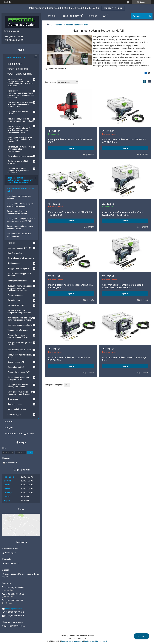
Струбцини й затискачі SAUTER (18, 113)
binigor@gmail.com (14, 609)
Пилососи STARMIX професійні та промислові (19, 312)
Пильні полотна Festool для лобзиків (19, 197)
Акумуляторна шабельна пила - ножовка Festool (21, 227)
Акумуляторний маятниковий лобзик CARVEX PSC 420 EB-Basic (122, 214)
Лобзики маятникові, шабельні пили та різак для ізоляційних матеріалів (20, 180)
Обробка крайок (15, 253)
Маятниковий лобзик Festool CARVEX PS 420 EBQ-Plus (124, 141)
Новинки (92, 16)
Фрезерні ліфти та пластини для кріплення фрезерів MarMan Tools (20, 104)
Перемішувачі (14, 300)
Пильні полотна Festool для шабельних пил (19, 235)
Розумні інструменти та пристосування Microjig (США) (21, 120)
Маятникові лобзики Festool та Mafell (20, 190)
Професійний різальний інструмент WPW (18, 378)
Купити (71, 148)
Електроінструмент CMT (18, 372)
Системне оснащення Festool (21, 325)
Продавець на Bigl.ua (77, 638)
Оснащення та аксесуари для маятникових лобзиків (20, 205)
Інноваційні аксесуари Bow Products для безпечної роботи (20, 140)
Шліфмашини (14, 263)
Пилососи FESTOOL (16, 305)
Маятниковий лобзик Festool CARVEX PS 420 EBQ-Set (70, 214)
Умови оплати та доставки (19, 434)
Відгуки (9, 428)
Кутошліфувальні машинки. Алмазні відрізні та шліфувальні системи (20, 288)
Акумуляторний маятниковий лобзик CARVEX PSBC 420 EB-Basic (122, 286)
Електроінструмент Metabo (20, 350)
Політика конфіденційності (95, 641)
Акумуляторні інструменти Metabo (20, 344)
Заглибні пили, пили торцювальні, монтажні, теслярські (18, 171)
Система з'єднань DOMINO (20, 248)
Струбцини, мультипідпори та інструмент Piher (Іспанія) (21, 393)
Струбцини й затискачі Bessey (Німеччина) (18, 386)
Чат (142, 636)
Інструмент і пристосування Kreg (20, 356)
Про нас (9, 422)
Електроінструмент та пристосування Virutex (18, 336)
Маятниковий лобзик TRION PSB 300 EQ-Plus (124, 359)
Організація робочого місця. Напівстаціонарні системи (20, 319)
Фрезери (12, 243)
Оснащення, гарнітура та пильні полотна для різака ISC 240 (21, 220)
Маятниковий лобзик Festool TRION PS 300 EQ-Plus (69, 359)
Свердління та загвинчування (21, 156)
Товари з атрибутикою (18, 330)
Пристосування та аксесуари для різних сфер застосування (21, 149)
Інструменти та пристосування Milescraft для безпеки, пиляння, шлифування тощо (19, 129)
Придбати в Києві (113, 8)
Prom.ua (91, 636)
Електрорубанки (15, 295)
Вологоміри (13, 399)
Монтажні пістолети (17, 409)
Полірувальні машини (18, 281)
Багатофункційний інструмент (21, 258)
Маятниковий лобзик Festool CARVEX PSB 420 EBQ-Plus (71, 286)
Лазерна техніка (15, 404)
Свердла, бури (14, 414)
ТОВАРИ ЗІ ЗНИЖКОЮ (18, 69)
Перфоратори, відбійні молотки (18, 162)
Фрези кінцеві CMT (16, 362)
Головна (51, 16)
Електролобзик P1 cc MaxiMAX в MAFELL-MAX (70, 141)
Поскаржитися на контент (72, 641)
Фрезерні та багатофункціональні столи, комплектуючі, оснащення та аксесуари (21, 94)
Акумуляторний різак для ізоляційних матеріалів (18, 212)
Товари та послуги (72, 16)
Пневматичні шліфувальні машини (19, 275)
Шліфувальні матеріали (18, 268)
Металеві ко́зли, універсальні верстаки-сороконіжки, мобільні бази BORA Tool (20, 83)
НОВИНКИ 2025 (15, 64)
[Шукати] (150, 16)
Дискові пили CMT (16, 367)
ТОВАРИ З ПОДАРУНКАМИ (20, 74)
